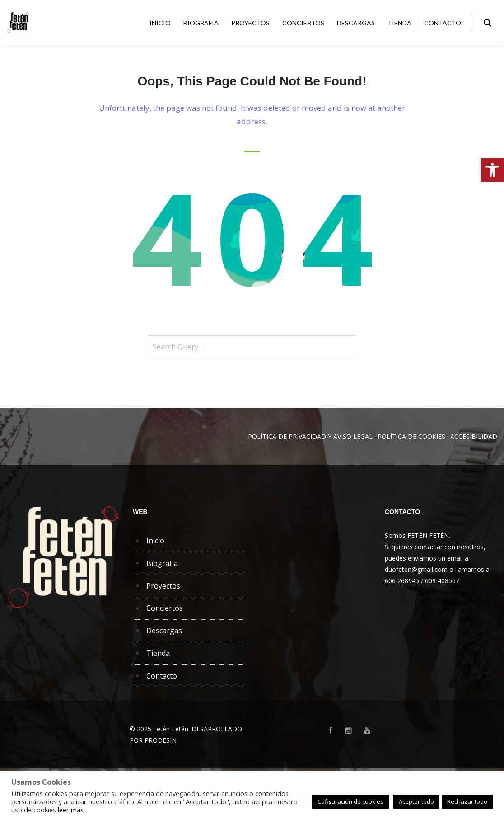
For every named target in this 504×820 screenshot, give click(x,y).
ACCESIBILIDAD (474, 436)
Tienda (158, 653)
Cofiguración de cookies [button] (350, 801)
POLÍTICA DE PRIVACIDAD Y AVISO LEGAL (310, 436)
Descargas (164, 631)
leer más (71, 810)
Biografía (162, 563)
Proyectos (163, 586)
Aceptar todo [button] (416, 801)
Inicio (155, 541)
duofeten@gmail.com (416, 569)
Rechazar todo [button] (467, 801)
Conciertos (165, 608)
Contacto (162, 676)
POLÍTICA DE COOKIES (411, 436)
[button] (492, 170)
